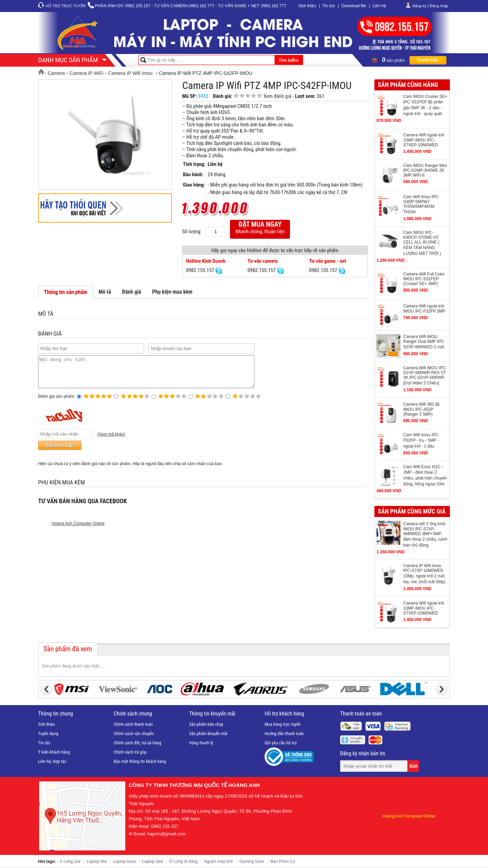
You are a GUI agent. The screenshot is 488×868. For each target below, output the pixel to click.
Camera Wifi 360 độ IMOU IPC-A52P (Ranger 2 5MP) (421, 409)
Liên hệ (379, 6)
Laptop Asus (124, 861)
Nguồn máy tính (218, 861)
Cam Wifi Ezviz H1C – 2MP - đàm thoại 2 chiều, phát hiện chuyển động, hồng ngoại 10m (425, 475)
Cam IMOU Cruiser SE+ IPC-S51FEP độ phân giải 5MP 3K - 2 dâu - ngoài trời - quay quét (425, 105)
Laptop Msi (97, 861)
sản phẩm (409, 60)
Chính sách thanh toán (133, 724)
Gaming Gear (252, 861)
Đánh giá (131, 292)
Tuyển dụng (48, 734)
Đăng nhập (439, 6)
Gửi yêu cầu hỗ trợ (281, 743)
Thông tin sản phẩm (66, 292)
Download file (354, 6)
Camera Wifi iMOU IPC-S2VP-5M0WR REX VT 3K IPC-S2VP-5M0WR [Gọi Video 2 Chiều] (425, 375)
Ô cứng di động (183, 861)
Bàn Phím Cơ (283, 861)
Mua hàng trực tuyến (283, 724)
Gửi (414, 766)
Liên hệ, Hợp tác (52, 761)
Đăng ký (419, 6)
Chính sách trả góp (130, 752)
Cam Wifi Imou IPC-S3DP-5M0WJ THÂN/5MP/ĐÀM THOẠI (421, 204)
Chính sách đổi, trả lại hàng (137, 743)
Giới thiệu (307, 6)
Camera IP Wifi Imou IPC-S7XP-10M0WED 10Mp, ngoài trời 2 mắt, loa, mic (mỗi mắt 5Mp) (424, 574)
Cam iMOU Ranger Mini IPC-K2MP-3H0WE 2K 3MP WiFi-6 (425, 170)
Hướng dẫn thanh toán (284, 734)
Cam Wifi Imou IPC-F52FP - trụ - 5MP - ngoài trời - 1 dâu (421, 441)
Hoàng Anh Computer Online (78, 530)
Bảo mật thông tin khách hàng (140, 761)
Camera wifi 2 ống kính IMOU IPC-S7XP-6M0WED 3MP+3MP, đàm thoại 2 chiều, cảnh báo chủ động (425, 534)
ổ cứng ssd (70, 861)
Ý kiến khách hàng (54, 752)
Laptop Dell (153, 861)
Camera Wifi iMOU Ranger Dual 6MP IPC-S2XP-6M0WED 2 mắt (424, 342)
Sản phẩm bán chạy (206, 724)
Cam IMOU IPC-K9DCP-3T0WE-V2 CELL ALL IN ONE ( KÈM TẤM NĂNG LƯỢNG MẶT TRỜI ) (422, 243)
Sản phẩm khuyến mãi (208, 734)
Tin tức (329, 6)
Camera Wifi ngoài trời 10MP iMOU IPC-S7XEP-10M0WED (424, 140)
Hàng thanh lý (201, 743)
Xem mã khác (111, 440)
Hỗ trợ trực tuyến (66, 6)
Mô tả (105, 292)
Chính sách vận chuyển (134, 734)
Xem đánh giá (277, 96)
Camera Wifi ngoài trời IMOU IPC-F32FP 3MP (424, 309)
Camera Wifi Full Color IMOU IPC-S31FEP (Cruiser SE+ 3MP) (424, 279)
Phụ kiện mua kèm (172, 292)
